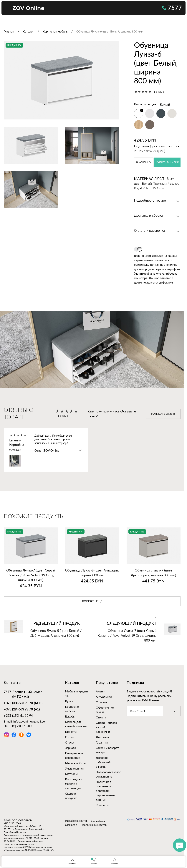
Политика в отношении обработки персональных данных (106, 791)
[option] (61, 80)
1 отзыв (159, 92)
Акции (100, 691)
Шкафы (70, 716)
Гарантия (102, 742)
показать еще (92, 601)
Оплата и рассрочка (149, 231)
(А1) (22, 710)
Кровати (71, 732)
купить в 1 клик (167, 163)
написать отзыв (163, 414)
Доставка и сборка (148, 216)
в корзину (144, 163)
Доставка (102, 737)
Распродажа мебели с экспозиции (74, 784)
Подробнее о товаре (150, 201)
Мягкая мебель (75, 763)
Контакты (102, 805)
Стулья (70, 742)
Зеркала (71, 748)
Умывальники (74, 768)
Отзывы (101, 702)
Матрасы (71, 774)
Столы (70, 737)
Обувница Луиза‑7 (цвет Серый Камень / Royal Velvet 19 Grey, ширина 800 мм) (31, 575)
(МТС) (24, 703)
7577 (172, 8)
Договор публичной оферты (103, 762)
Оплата (101, 717)
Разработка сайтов (76, 821)
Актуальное (104, 697)
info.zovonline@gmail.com (30, 721)
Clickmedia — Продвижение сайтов (86, 825)
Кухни (69, 701)
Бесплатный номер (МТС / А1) (23, 694)
